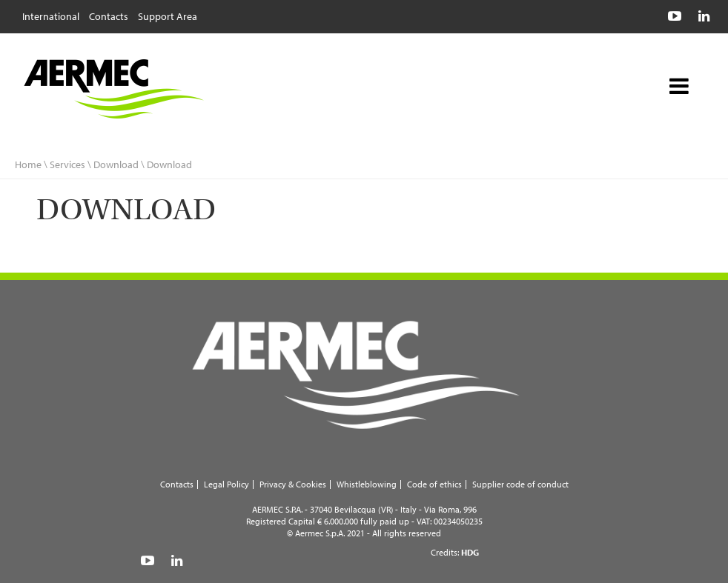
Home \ (31, 164)
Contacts (109, 16)
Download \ (120, 164)
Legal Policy (226, 484)
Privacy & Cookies (293, 484)
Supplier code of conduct (520, 484)
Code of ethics (434, 484)
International (51, 16)
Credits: (455, 552)
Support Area (168, 16)
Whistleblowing (367, 484)
